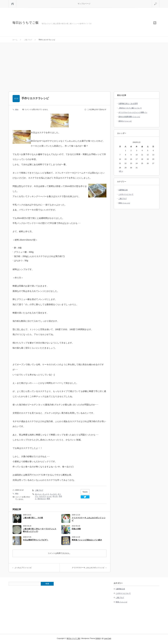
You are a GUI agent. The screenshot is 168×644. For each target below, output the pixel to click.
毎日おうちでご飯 (26, 23)
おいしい (38, 494)
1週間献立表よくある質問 (128, 104)
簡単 (48, 499)
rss (155, 23)
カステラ (42, 496)
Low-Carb (108, 638)
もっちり (53, 494)
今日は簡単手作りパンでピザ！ (36, 540)
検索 (159, 1)
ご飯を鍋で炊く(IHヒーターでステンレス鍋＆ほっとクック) (40, 530)
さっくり (46, 494)
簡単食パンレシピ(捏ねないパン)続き (87, 540)
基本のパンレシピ (125, 121)
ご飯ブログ (39, 490)
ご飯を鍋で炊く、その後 (33, 518)
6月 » (121, 171)
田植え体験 (76, 529)
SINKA (98, 638)
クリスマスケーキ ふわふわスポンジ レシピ (89, 519)
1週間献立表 (123, 190)
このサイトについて (126, 194)
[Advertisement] (84, 66)
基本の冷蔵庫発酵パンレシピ (129, 117)
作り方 (55, 496)
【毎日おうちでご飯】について (130, 108)
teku (17, 109)
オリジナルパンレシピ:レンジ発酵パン (133, 112)
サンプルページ (84, 4)
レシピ (49, 496)
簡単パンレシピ (124, 203)
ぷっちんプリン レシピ (23, 568)
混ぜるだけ (42, 499)
